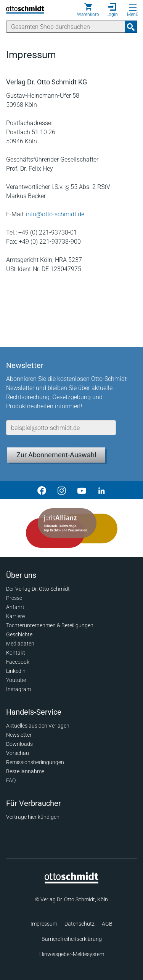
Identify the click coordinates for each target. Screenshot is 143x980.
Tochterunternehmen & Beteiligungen (50, 625)
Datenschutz (80, 924)
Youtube (16, 680)
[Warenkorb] (88, 10)
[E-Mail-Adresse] (61, 428)
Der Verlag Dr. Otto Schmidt (38, 589)
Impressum (44, 924)
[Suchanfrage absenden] (131, 27)
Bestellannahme (25, 771)
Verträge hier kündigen (33, 817)
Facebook (18, 662)
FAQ (11, 780)
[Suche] (66, 27)
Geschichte (19, 634)
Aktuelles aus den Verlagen (38, 726)
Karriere (15, 616)
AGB (107, 924)
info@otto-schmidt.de (55, 214)
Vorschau (18, 753)
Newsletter (19, 735)
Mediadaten (20, 644)
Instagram (18, 689)
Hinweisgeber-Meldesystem (72, 954)
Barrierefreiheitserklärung (72, 939)
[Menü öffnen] (133, 7)
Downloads (19, 744)
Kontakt (16, 653)
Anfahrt (15, 607)
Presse (14, 598)
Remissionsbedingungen (35, 762)
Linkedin (16, 671)
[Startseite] (71, 882)
